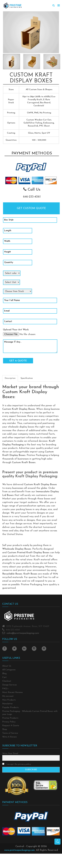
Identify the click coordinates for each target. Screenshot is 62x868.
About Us (7, 666)
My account (8, 696)
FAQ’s (5, 689)
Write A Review (9, 737)
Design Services (10, 685)
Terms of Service (10, 733)
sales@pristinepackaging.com (23, 633)
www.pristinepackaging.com (19, 850)
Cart (4, 677)
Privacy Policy (9, 722)
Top (57, 841)
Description (10, 378)
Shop (5, 729)
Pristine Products (10, 718)
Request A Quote (11, 726)
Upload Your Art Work (16, 330)
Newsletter (8, 704)
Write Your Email (10, 754)
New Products (9, 700)
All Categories (9, 670)
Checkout (7, 681)
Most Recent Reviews (13, 692)
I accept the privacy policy (17, 764)
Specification (27, 378)
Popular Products (10, 708)
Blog (4, 674)
